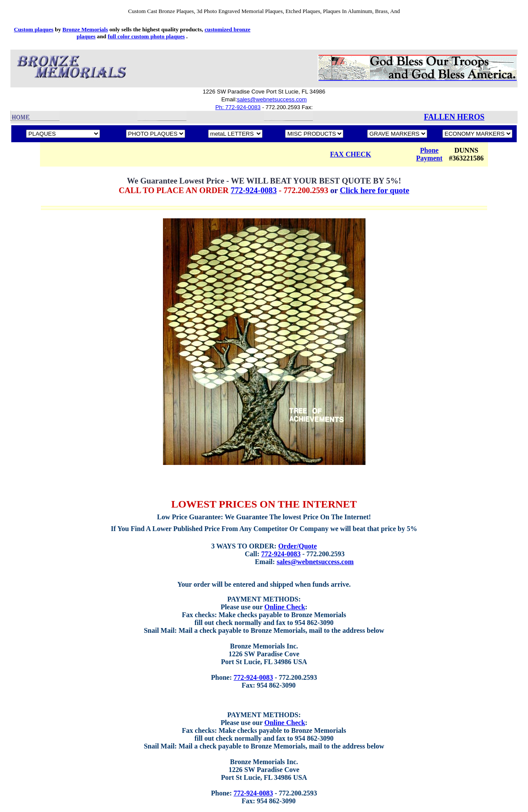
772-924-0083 (254, 190)
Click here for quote (375, 190)
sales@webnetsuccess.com (272, 99)
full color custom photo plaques (146, 36)
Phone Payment (429, 154)
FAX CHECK (350, 154)
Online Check (285, 607)
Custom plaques (34, 29)
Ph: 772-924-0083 (238, 107)
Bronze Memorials (85, 29)
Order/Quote (297, 546)
